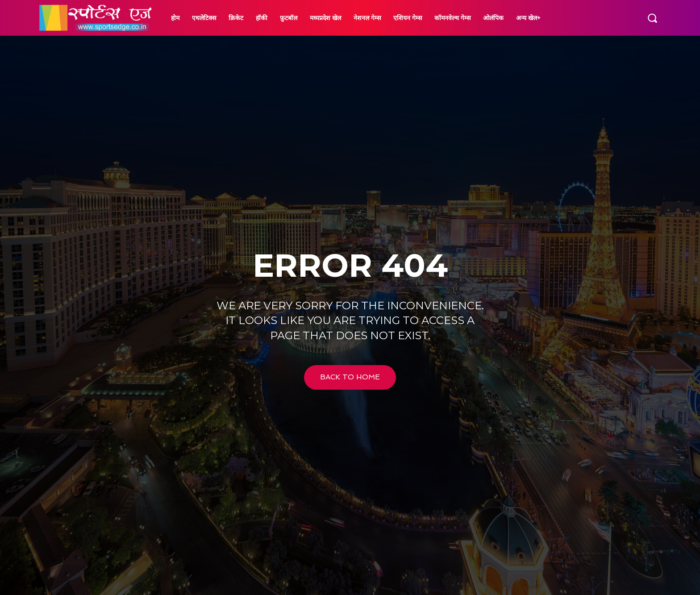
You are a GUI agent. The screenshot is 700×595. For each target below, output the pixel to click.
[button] (652, 18)
